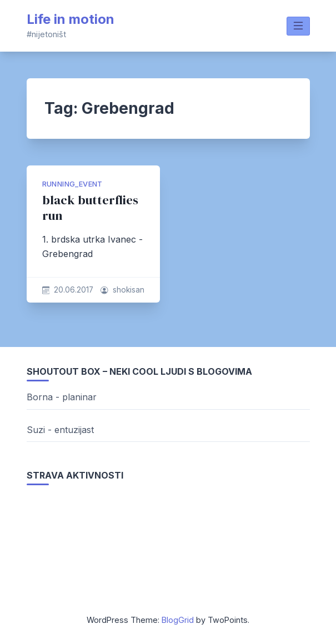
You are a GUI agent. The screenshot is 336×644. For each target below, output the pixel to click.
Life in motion (71, 19)
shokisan (129, 290)
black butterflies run (90, 208)
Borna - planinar (62, 397)
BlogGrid (178, 620)
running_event (72, 184)
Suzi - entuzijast (60, 430)
